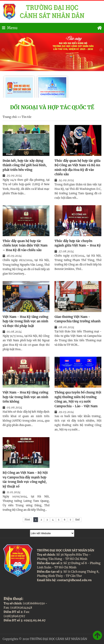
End (77, 520)
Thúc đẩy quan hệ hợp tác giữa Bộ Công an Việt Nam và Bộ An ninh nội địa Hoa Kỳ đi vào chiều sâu (77, 168)
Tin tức (27, 117)
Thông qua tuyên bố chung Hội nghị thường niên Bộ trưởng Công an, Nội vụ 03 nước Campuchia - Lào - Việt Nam (78, 399)
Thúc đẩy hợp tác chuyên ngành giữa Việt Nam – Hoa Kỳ (78, 243)
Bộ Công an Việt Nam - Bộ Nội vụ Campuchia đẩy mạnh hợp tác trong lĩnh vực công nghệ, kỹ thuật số (25, 480)
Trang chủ (10, 117)
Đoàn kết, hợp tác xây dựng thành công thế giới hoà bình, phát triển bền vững (25, 165)
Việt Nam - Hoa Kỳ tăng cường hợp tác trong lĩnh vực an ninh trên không (25, 397)
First (27, 520)
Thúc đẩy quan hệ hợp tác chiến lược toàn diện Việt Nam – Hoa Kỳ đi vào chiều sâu (25, 245)
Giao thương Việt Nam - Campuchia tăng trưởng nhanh (78, 319)
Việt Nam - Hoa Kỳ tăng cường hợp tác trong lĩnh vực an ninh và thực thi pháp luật (25, 321)
